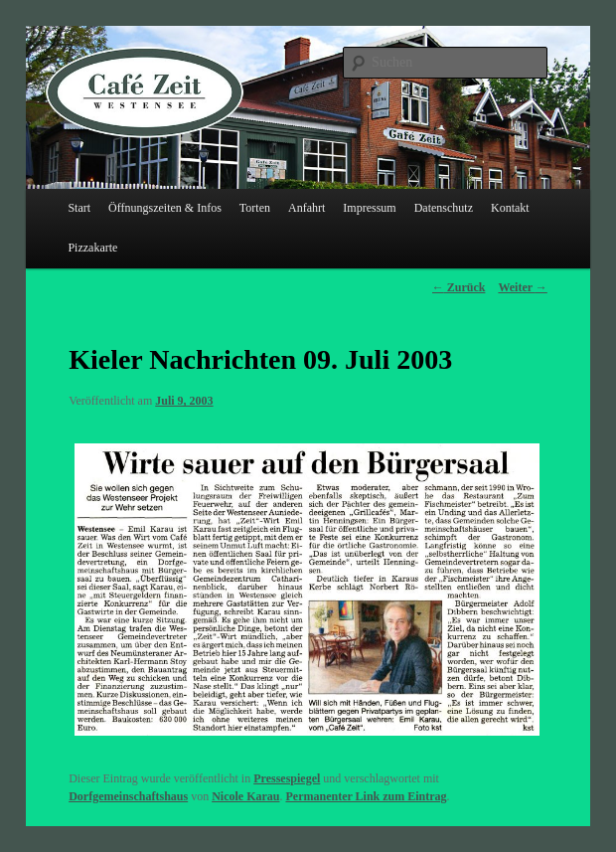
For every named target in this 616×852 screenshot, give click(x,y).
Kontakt (510, 208)
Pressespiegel (287, 778)
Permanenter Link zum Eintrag (366, 796)
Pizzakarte (92, 248)
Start (79, 208)
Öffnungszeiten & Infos (165, 208)
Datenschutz (444, 208)
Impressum (369, 208)
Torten (255, 208)
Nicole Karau (245, 796)
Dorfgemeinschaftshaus (128, 796)
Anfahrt (307, 208)
